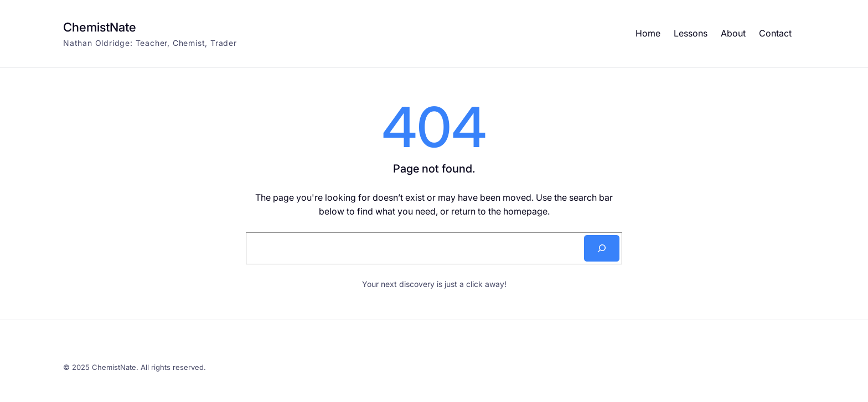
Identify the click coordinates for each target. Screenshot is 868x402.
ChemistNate (100, 27)
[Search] (602, 248)
